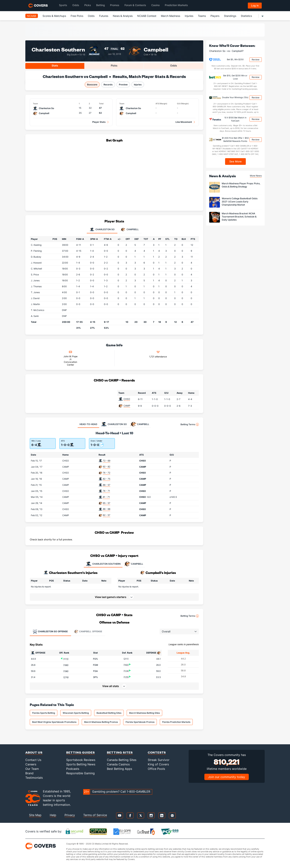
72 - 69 (107, 461)
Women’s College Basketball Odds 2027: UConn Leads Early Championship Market (240, 202)
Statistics (246, 16)
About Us (34, 752)
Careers (31, 764)
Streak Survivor (159, 760)
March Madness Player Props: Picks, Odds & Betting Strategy (241, 185)
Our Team (32, 769)
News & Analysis (123, 16)
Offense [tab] (50, 632)
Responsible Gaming (80, 773)
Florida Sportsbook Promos (140, 722)
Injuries (189, 16)
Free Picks (77, 16)
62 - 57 (107, 515)
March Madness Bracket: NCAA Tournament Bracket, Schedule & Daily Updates (239, 217)
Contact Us (33, 760)
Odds (91, 16)
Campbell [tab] (130, 230)
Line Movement (184, 122)
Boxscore (92, 85)
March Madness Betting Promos (101, 722)
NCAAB (32, 16)
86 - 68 (107, 509)
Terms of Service (95, 815)
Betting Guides (81, 752)
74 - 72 (107, 473)
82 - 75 (107, 479)
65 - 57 (107, 503)
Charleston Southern (58, 49)
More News (256, 176)
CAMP (127, 406)
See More (236, 161)
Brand (29, 773)
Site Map (35, 815)
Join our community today (227, 777)
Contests (157, 752)
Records (108, 85)
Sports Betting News (81, 764)
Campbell (156, 49)
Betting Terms (190, 424)
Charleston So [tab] (102, 230)
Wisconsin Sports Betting (76, 713)
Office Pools (156, 769)
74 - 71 (106, 491)
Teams (202, 16)
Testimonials (34, 778)
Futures (104, 16)
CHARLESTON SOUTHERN (103, 564)
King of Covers (158, 764)
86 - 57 (107, 485)
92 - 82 (107, 467)
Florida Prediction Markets (176, 722)
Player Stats (99, 122)
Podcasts (73, 769)
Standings (230, 16)
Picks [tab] (114, 65)
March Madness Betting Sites (144, 713)
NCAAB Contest (147, 16)
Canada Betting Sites (122, 760)
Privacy (70, 815)
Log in (255, 5)
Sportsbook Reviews (81, 760)
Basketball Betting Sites (109, 713)
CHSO (127, 399)
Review (256, 60)
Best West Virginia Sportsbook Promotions (54, 722)
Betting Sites (120, 752)
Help (53, 815)
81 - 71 (106, 497)
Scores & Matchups (54, 16)
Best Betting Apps (119, 769)
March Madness (171, 16)
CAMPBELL (134, 564)
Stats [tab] (55, 65)
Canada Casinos (118, 764)
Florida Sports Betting (44, 713)
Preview (123, 85)
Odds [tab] (174, 65)
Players (215, 16)
